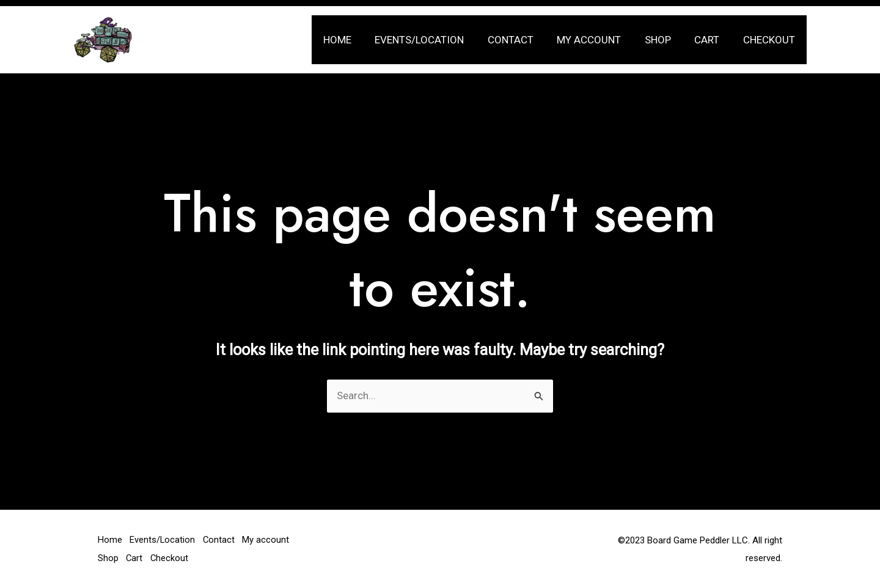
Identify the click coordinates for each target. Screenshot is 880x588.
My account (599, 40)
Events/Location (435, 40)
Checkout (770, 40)
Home (355, 40)
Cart (711, 40)
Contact (523, 40)
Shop (665, 40)
